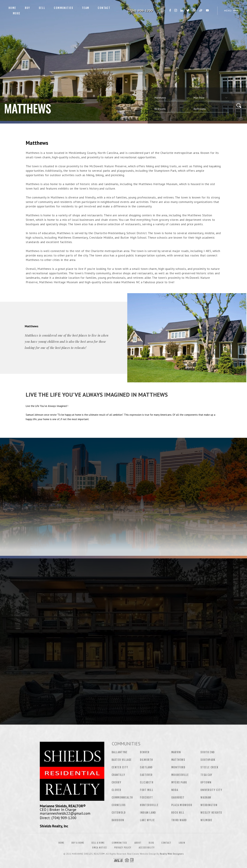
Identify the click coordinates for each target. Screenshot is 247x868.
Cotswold (119, 813)
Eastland (146, 767)
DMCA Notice (99, 848)
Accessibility (147, 848)
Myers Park (179, 782)
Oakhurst (178, 797)
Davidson (118, 820)
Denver (145, 752)
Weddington (209, 805)
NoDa (175, 790)
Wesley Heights (211, 813)
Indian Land (148, 813)
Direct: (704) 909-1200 (58, 818)
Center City (120, 767)
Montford (178, 767)
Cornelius (119, 805)
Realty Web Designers (172, 854)
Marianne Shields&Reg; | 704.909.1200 (137, 11)
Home (12, 8)
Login (182, 843)
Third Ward (179, 820)
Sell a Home (98, 843)
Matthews (178, 760)
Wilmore (206, 820)
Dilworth (146, 760)
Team (86, 8)
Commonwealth (122, 797)
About (138, 843)
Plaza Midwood (182, 805)
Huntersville (149, 805)
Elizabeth (147, 782)
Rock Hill (178, 813)
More (17, 13)
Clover (116, 790)
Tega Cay (206, 775)
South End (208, 752)
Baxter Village (122, 760)
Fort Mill (147, 790)
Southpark (208, 760)
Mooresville (180, 775)
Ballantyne (120, 752)
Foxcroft (146, 797)
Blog (151, 843)
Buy (28, 8)
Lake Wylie (147, 820)
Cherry (117, 782)
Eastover (146, 775)
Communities (64, 8)
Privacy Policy (123, 848)
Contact (104, 8)
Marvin (176, 752)
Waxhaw (206, 797)
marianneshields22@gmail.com (65, 813)
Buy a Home (78, 843)
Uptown (206, 782)
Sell (42, 8)
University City (211, 790)
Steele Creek (209, 767)
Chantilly (118, 775)
